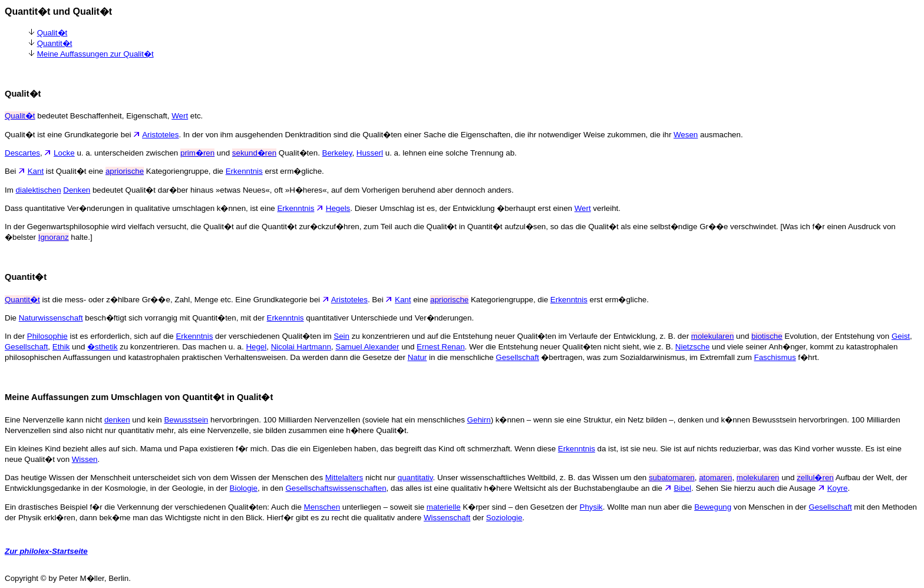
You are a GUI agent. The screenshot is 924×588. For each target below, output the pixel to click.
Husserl (370, 153)
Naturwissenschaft (51, 318)
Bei (16, 171)
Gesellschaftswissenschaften (336, 488)
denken (117, 420)
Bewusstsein (186, 420)
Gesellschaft (26, 347)
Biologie (244, 488)
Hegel (256, 347)
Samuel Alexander (367, 347)
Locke (64, 153)
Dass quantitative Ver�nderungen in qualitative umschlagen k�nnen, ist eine (141, 208)
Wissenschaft (447, 518)
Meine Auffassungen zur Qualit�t (95, 54)
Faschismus (775, 357)
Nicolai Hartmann (301, 347)
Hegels (338, 208)
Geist (901, 336)
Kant (36, 171)
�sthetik (103, 347)
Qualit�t (52, 33)
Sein (341, 336)
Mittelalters (344, 478)
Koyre (838, 488)
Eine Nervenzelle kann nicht (55, 420)
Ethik (61, 347)
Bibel (682, 488)
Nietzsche (693, 347)
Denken (77, 190)
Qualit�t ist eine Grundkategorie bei (73, 135)
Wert (180, 116)
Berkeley (337, 153)
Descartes (22, 153)
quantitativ (415, 478)
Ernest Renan (441, 347)
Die (12, 318)
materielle (444, 507)
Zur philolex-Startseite (46, 551)
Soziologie (504, 518)
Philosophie (47, 336)
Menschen (322, 507)
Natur (418, 357)
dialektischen (39, 190)
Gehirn (479, 420)
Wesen (686, 135)
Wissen (85, 459)
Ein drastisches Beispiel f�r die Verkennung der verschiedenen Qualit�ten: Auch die (154, 507)
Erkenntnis (244, 171)
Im (10, 190)
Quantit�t (55, 43)
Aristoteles (160, 135)
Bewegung (713, 507)
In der (16, 336)
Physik (591, 507)
